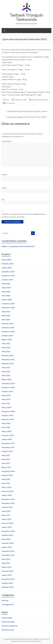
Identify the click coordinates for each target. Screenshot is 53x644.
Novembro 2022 (8, 331)
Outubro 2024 (7, 280)
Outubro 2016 (7, 475)
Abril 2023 (6, 319)
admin (7, 100)
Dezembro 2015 (8, 499)
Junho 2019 (6, 395)
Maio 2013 (6, 559)
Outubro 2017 (7, 451)
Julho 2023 (6, 312)
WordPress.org (8, 630)
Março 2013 (6, 567)
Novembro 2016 (8, 471)
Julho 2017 (6, 455)
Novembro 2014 (8, 531)
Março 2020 (6, 379)
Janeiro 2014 (7, 547)
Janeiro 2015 (7, 527)
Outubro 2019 (7, 391)
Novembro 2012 (8, 579)
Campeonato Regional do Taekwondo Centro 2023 (27, 117)
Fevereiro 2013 (8, 571)
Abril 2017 (6, 463)
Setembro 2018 (8, 419)
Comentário (7, 141)
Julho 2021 (6, 367)
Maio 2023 (6, 315)
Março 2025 (6, 260)
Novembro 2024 (8, 276)
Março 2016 (6, 487)
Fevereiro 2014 (8, 543)
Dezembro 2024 (8, 272)
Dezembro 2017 (8, 443)
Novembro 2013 (8, 555)
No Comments (10, 103)
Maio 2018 (6, 423)
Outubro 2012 (7, 583)
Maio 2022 (6, 351)
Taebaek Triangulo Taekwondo (26, 17)
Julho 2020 (6, 371)
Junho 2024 (6, 288)
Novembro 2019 (8, 387)
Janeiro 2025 (7, 268)
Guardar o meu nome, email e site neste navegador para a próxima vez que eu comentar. (24, 215)
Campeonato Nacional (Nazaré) (22, 246)
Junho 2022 (6, 347)
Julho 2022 (6, 343)
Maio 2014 (6, 539)
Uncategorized (43, 100)
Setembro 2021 (8, 363)
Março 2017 (6, 467)
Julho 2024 (6, 284)
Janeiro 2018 (7, 439)
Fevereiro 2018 (8, 435)
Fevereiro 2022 (8, 355)
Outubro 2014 (7, 535)
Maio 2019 (6, 399)
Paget (4, 246)
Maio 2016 (6, 479)
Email (4, 188)
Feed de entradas (8, 622)
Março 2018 (6, 431)
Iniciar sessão (7, 618)
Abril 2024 (6, 296)
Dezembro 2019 (8, 383)
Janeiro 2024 (7, 300)
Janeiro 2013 (7, 575)
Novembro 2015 (8, 503)
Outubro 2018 (7, 415)
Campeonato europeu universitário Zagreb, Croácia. (26, 111)
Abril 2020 (6, 375)
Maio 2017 (6, 459)
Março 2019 (6, 407)
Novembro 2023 (8, 308)
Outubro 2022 (7, 335)
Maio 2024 (6, 292)
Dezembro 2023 (8, 304)
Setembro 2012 (8, 587)
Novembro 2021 (8, 359)
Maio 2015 (6, 515)
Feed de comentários (10, 626)
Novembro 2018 (8, 411)
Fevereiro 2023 (8, 323)
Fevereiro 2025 (8, 264)
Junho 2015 (6, 511)
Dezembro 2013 (8, 551)
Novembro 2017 (8, 447)
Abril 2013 (6, 563)
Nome (5, 174)
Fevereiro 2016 (8, 491)
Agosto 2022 (7, 339)
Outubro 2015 (7, 507)
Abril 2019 (6, 403)
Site (3, 199)
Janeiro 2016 (7, 495)
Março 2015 (6, 519)
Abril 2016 (6, 483)
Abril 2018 (6, 427)
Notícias (34, 100)
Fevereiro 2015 (8, 523)
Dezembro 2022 (8, 327)
